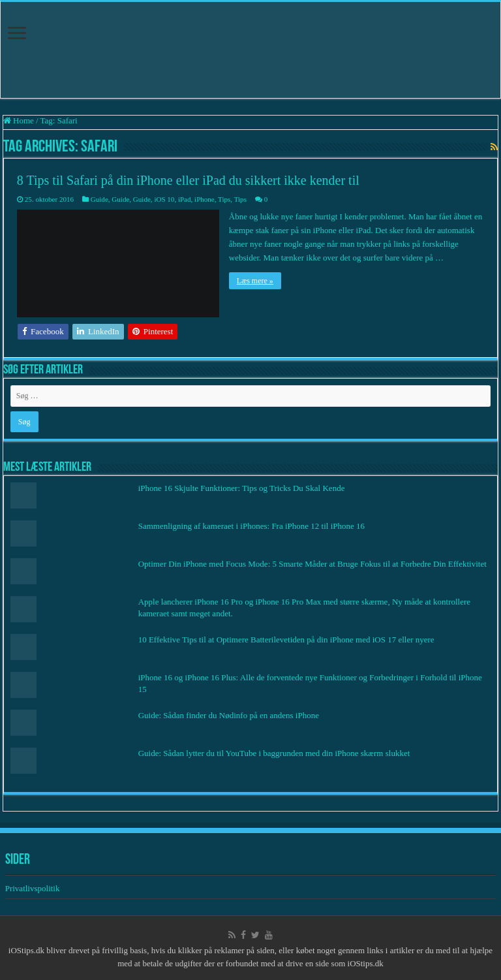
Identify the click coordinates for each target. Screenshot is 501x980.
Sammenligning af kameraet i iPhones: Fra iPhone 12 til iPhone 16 (251, 526)
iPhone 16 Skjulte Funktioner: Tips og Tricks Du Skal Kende (242, 488)
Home (19, 120)
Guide (99, 199)
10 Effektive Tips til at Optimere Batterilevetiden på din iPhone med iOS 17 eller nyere (286, 640)
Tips (224, 199)
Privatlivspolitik (34, 888)
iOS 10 (164, 199)
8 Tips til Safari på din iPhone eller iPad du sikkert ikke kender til (188, 180)
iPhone (205, 199)
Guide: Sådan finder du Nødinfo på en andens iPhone (229, 715)
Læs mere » (255, 281)
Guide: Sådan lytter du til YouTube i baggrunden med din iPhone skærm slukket (274, 753)
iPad (185, 199)
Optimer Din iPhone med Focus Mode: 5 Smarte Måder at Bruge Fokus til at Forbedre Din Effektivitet (312, 564)
